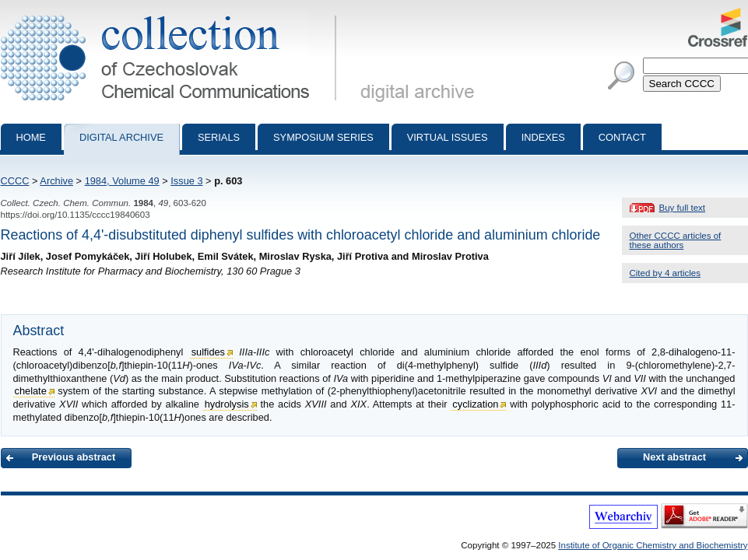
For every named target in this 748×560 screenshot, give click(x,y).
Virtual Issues (448, 137)
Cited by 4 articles (665, 273)
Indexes (543, 137)
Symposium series (323, 137)
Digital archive (121, 137)
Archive (56, 181)
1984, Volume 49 (122, 181)
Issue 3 (186, 181)
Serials (219, 137)
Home (31, 137)
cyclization (475, 404)
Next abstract (674, 457)
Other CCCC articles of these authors (676, 240)
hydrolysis (227, 404)
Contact (622, 137)
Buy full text (683, 208)
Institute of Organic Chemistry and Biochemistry (653, 545)
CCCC (15, 181)
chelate (31, 391)
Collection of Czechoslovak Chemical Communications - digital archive (172, 14)
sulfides (208, 352)
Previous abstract (74, 457)
